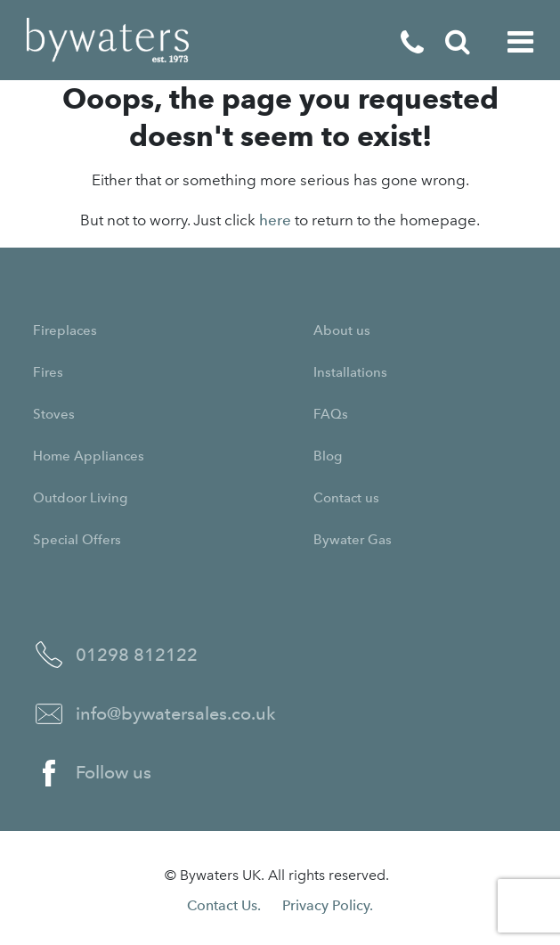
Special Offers (77, 540)
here (275, 220)
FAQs (331, 414)
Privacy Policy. (328, 905)
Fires (48, 372)
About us (342, 330)
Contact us (346, 498)
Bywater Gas (353, 540)
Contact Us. (224, 905)
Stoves (54, 414)
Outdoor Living (80, 498)
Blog (328, 456)
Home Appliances (89, 456)
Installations (350, 372)
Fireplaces (65, 330)
